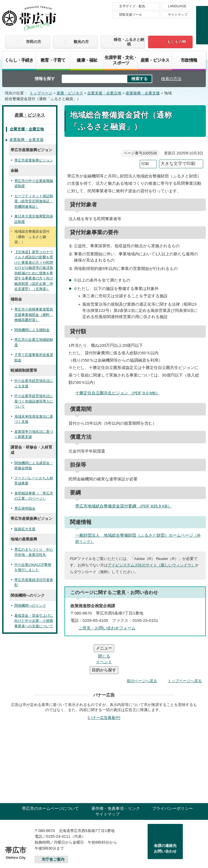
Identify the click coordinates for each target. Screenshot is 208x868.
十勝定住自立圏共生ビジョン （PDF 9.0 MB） (120, 393)
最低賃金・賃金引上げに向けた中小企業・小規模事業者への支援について (34, 621)
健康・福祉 (87, 60)
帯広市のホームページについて (50, 776)
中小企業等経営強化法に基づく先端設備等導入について (34, 401)
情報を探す (45, 79)
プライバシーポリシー (173, 776)
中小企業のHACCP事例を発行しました (33, 567)
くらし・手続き (19, 60)
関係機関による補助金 (32, 330)
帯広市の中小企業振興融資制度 (34, 184)
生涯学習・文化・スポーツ (121, 60)
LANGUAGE (177, 6)
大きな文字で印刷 (178, 164)
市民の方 (34, 42)
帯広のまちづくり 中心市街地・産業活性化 (34, 552)
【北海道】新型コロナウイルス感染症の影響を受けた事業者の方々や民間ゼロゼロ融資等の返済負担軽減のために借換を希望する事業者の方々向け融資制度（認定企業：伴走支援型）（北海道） (34, 270)
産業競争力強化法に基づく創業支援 (34, 434)
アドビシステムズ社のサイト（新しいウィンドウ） (151, 565)
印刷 (145, 164)
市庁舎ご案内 (53, 827)
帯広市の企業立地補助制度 (34, 342)
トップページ (41, 93)
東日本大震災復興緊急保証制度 (34, 219)
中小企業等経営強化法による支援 (34, 383)
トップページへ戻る (185, 648)
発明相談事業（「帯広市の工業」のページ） (34, 496)
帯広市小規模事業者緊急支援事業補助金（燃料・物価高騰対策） (34, 315)
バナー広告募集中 (104, 685)
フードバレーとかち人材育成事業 (34, 481)
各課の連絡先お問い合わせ (165, 816)
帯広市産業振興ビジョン (34, 160)
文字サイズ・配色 (132, 6)
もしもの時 (177, 42)
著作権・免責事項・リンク (116, 776)
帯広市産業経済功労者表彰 (34, 582)
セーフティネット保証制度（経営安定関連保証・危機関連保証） (34, 201)
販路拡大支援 (25, 529)
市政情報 (189, 60)
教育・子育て (53, 60)
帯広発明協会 (25, 508)
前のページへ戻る (142, 648)
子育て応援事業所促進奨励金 (34, 357)
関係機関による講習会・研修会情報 (34, 466)
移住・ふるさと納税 (129, 42)
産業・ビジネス (155, 60)
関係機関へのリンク (30, 605)
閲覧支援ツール (131, 15)
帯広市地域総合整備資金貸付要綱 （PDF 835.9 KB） (126, 506)
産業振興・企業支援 (143, 93)
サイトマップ (178, 15)
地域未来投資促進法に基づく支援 (34, 419)
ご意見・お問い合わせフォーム (107, 628)
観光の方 (81, 42)
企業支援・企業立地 (104, 93)
